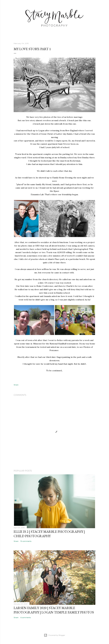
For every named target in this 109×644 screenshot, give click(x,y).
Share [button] (16, 385)
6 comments (26, 617)
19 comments (26, 541)
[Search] (94, 8)
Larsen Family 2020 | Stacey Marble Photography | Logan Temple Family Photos (54, 610)
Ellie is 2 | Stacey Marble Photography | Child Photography (49, 534)
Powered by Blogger (54, 635)
